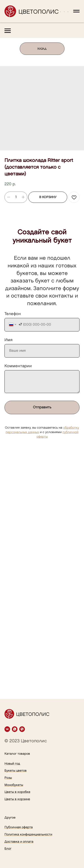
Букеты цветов (16, 771)
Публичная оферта (19, 827)
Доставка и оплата (19, 842)
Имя (9, 340)
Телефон (13, 314)
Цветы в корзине (17, 799)
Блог (8, 849)
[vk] (7, 729)
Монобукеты (14, 785)
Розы (8, 778)
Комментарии (18, 366)
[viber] (22, 729)
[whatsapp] (15, 729)
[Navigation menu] (76, 11)
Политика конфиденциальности (28, 834)
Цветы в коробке (17, 792)
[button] (60, 11)
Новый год (12, 764)
